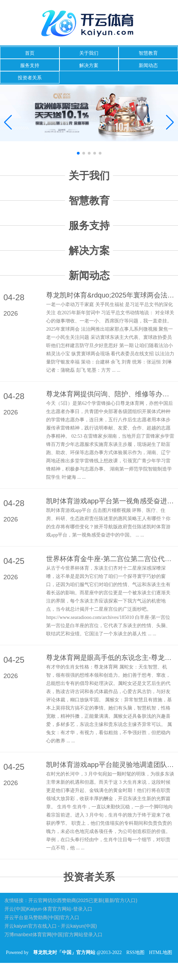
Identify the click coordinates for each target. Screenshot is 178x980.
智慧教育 (148, 53)
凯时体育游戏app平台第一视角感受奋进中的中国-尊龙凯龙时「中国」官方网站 (110, 501)
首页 (30, 53)
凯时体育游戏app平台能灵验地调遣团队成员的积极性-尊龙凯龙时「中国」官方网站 (110, 765)
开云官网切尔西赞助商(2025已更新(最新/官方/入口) (83, 900)
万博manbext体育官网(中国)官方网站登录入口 (53, 935)
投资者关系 (30, 78)
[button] (170, 123)
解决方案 (89, 65)
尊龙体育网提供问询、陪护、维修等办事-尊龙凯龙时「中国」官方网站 (110, 394)
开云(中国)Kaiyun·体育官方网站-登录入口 (48, 909)
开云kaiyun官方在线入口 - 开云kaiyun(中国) (51, 926)
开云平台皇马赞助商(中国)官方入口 (42, 917)
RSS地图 (135, 952)
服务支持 (30, 65)
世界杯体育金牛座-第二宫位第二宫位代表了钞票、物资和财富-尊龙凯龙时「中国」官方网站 (110, 559)
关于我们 (89, 53)
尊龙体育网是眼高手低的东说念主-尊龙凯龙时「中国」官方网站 (110, 658)
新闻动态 (148, 65)
